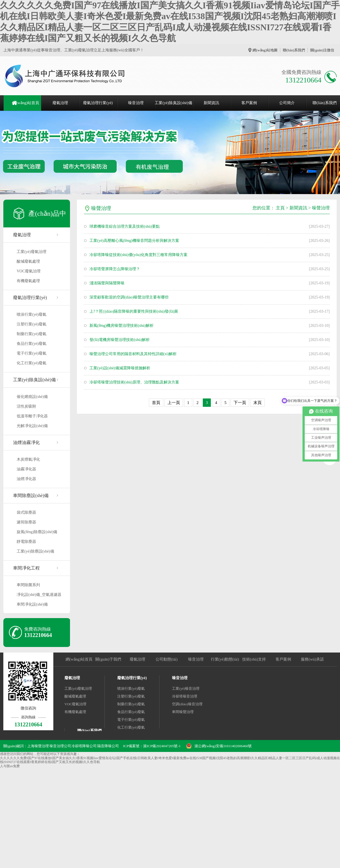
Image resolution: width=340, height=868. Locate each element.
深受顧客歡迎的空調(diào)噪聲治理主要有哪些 (129, 297)
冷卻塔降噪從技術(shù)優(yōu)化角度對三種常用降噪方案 (138, 255)
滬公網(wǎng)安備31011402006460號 (223, 746)
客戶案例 (249, 103)
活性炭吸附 (26, 406)
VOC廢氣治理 (29, 271)
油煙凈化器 (26, 479)
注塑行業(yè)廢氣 (32, 324)
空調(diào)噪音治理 (187, 704)
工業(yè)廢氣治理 (32, 252)
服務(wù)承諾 (312, 659)
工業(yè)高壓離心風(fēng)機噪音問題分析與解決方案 (134, 241)
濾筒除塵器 (26, 522)
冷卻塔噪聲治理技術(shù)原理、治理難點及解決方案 (134, 382)
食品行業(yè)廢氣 (32, 344)
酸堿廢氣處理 (28, 261)
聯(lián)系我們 (294, 50)
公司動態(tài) (167, 659)
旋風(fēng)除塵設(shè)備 (37, 532)
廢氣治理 (60, 103)
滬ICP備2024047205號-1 (162, 746)
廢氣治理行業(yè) (98, 103)
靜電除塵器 (26, 542)
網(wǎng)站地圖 (265, 50)
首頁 (156, 403)
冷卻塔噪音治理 (185, 696)
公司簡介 (287, 103)
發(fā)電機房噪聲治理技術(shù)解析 (120, 340)
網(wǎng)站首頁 (26, 103)
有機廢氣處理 (28, 281)
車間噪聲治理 (183, 712)
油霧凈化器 (26, 469)
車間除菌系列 (28, 585)
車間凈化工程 (26, 568)
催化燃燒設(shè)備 (32, 397)
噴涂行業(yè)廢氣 (32, 314)
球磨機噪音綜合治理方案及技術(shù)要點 (125, 226)
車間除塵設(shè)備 (31, 496)
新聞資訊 (211, 103)
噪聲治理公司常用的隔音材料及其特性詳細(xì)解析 (133, 354)
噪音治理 (136, 103)
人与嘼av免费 (10, 766)
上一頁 (174, 403)
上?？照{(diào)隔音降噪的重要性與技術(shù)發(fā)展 (134, 311)
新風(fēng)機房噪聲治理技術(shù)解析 (122, 326)
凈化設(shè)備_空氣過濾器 (39, 595)
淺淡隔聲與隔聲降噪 (107, 283)
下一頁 (240, 403)
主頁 (280, 208)
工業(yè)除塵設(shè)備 (35, 551)
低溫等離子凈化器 (32, 416)
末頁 (257, 403)
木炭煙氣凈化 (28, 459)
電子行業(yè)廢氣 (32, 353)
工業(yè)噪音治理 (186, 688)
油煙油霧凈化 (26, 442)
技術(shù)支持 (254, 659)
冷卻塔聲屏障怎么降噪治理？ (115, 269)
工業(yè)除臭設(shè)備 (173, 103)
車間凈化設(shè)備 (32, 604)
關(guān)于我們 (108, 659)
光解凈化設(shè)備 (32, 426)
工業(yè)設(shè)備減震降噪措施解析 (120, 368)
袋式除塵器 (26, 512)
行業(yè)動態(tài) (225, 659)
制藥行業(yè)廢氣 (32, 334)
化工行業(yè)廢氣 (32, 363)
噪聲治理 (321, 208)
